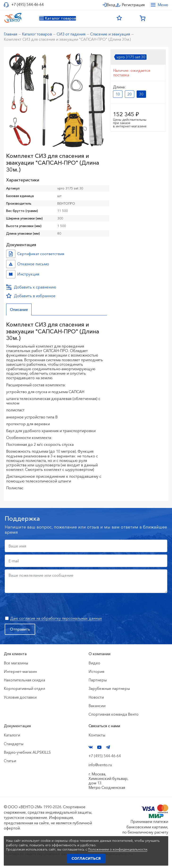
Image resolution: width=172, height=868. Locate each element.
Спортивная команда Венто (113, 714)
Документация (17, 726)
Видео (94, 663)
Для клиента (15, 654)
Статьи (10, 761)
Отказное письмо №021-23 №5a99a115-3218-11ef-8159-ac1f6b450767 (11, 264)
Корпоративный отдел (24, 688)
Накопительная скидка (24, 680)
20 (130, 94)
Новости (96, 697)
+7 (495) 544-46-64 (27, 5)
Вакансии (97, 706)
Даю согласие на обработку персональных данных (56, 618)
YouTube (99, 747)
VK (91, 747)
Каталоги (12, 735)
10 (118, 94)
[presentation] (41, 605)
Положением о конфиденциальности (118, 849)
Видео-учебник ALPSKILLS (27, 752)
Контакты (97, 735)
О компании (99, 654)
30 (141, 94)
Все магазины (16, 663)
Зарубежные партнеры (109, 688)
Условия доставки (20, 697)
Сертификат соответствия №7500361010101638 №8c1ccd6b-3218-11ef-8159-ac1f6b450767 (11, 254)
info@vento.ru (100, 765)
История (96, 671)
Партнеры (98, 680)
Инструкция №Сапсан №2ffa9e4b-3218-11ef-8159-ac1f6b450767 (11, 274)
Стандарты (14, 744)
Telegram (108, 747)
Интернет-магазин (20, 671)
